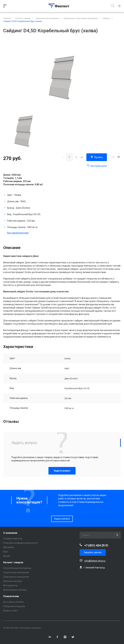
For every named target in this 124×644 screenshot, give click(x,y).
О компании (10, 533)
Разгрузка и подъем (14, 606)
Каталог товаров (13, 562)
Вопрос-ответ (11, 611)
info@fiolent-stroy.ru (95, 561)
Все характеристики (18, 233)
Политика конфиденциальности (20, 543)
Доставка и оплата (13, 602)
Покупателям (11, 596)
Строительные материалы (17, 568)
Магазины (9, 547)
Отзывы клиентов (13, 539)
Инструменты (10, 585)
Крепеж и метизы (13, 581)
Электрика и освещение (16, 577)
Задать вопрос (62, 471)
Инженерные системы (15, 590)
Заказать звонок (93, 552)
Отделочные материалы (16, 572)
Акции (7, 556)
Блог (6, 552)
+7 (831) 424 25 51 (96, 545)
